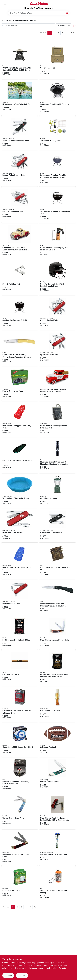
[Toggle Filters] (74, 26)
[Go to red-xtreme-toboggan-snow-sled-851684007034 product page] (20, 419)
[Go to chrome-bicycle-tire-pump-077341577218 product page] (57, 848)
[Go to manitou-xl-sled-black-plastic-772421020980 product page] (20, 456)
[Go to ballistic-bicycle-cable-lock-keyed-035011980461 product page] (20, 775)
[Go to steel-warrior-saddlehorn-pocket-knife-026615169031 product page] (20, 848)
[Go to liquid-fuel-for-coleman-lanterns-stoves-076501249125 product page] (20, 704)
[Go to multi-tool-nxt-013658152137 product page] (20, 278)
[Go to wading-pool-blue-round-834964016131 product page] (20, 491)
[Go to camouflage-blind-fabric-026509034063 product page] (57, 561)
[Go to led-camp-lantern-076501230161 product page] (57, 491)
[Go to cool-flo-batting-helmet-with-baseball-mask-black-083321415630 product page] (57, 278)
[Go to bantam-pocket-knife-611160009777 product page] (20, 597)
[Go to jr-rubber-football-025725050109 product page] (57, 740)
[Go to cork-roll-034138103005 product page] (20, 668)
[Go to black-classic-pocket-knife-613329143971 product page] (57, 526)
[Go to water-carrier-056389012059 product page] (20, 884)
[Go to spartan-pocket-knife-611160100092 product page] (57, 348)
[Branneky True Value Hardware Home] (38, 3)
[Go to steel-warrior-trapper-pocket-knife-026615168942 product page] (57, 633)
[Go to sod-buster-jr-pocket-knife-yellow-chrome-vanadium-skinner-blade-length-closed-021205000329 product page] (20, 348)
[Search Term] (38, 13)
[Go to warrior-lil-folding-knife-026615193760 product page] (57, 775)
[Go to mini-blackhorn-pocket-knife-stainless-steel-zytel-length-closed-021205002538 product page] (57, 597)
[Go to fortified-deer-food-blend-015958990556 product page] (20, 633)
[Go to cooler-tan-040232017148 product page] (57, 62)
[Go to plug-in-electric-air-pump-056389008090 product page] (20, 384)
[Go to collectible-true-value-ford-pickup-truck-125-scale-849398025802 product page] (57, 384)
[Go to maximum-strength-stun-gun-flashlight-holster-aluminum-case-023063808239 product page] (57, 456)
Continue (8, 975)
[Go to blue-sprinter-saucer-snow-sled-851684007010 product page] (20, 561)
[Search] (67, 13)
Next (73, 33)
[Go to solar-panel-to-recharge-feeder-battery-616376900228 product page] (57, 419)
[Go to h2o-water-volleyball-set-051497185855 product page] (20, 98)
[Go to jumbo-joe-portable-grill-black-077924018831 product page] (57, 98)
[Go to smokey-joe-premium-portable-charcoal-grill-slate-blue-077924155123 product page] (57, 169)
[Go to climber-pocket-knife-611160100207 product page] (57, 313)
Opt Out (22, 975)
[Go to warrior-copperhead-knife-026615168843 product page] (20, 812)
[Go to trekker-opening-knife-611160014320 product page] (20, 133)
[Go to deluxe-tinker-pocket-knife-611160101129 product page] (20, 169)
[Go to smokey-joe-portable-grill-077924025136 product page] (20, 313)
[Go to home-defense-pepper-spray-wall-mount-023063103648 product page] (57, 241)
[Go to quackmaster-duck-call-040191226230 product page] (57, 704)
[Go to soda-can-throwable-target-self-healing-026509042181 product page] (57, 884)
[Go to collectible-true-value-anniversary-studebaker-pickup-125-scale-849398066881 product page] (20, 241)
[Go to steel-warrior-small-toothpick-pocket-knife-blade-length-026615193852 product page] (57, 812)
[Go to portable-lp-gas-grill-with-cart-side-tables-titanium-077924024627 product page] (20, 62)
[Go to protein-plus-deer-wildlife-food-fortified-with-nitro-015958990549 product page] (57, 668)
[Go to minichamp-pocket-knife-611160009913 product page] (20, 205)
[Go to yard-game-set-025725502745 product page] (57, 133)
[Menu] (5, 5)
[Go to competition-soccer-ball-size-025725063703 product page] (20, 740)
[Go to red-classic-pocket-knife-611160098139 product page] (20, 526)
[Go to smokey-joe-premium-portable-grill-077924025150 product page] (57, 205)
